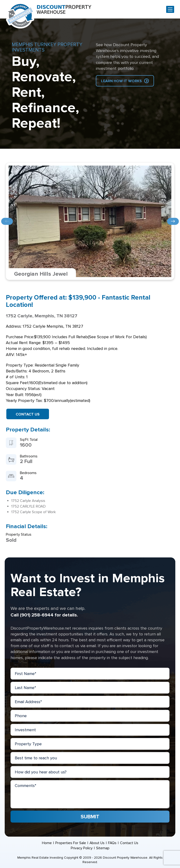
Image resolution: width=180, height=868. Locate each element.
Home (47, 843)
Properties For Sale (70, 843)
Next (173, 221)
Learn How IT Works (121, 81)
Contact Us (28, 414)
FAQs (112, 843)
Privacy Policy (82, 848)
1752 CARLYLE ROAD (28, 506)
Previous (7, 221)
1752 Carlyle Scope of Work (34, 512)
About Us (97, 843)
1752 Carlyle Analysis (28, 501)
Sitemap (103, 848)
